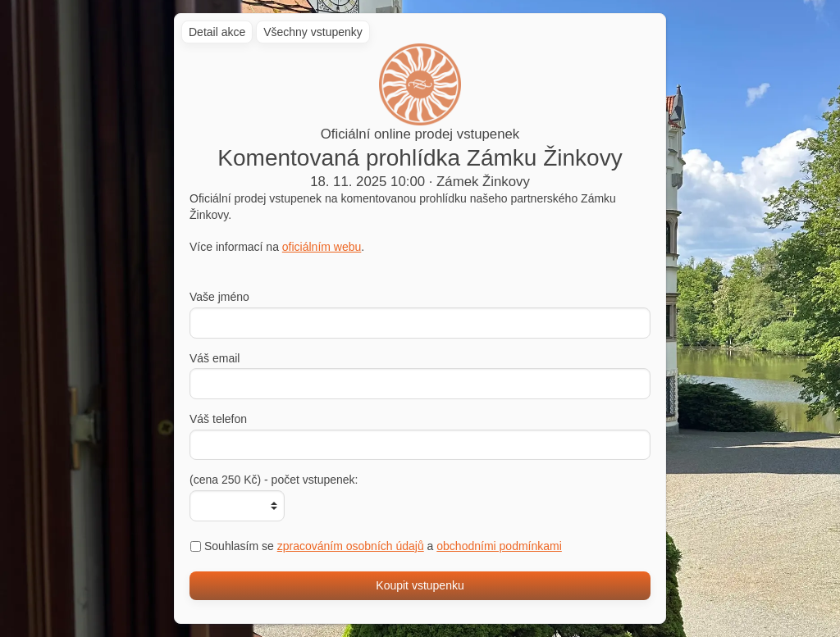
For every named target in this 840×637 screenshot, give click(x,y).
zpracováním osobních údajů (351, 546)
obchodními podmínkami (499, 546)
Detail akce (217, 32)
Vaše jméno (219, 297)
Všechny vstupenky (313, 32)
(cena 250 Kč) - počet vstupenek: (274, 480)
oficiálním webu (322, 247)
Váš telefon (218, 419)
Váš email (215, 358)
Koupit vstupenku (420, 585)
